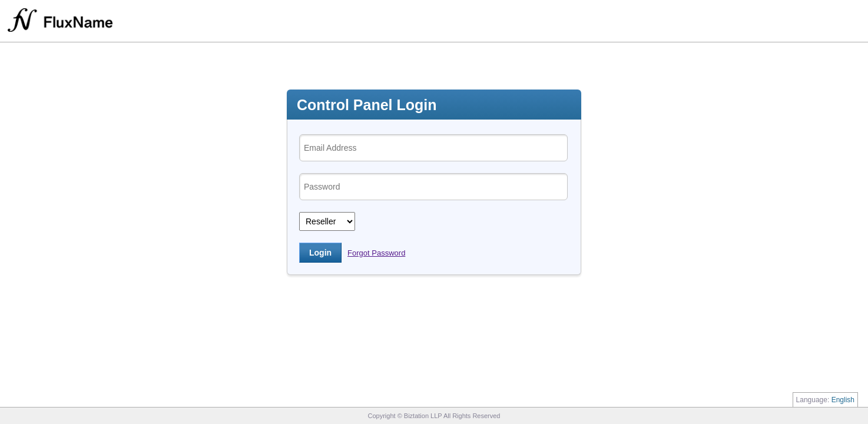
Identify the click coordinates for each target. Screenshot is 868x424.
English (843, 400)
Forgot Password (376, 253)
